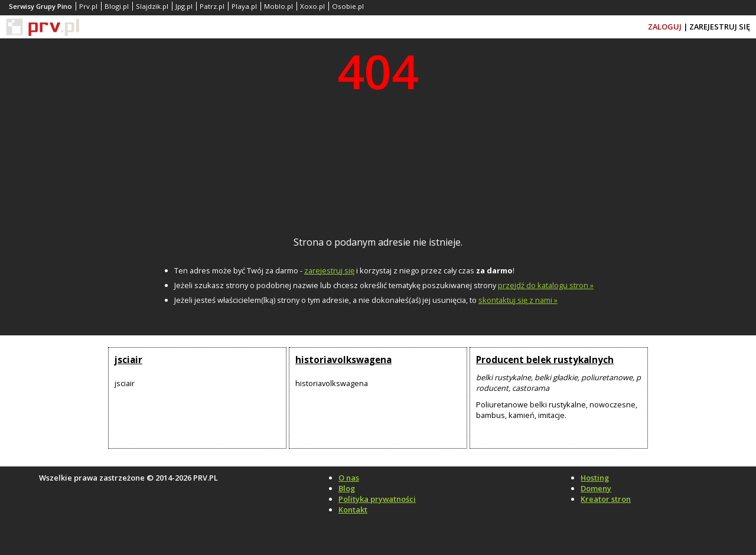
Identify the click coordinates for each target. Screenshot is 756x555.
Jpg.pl (184, 6)
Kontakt (353, 510)
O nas (349, 478)
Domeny (596, 488)
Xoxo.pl (312, 6)
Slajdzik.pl (152, 6)
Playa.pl (244, 6)
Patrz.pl (212, 6)
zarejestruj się (329, 270)
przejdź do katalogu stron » (546, 285)
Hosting (595, 478)
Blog (347, 488)
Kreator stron (606, 499)
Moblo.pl (278, 6)
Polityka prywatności (377, 499)
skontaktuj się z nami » (518, 300)
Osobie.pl (348, 6)
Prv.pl (88, 6)
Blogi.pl (117, 6)
